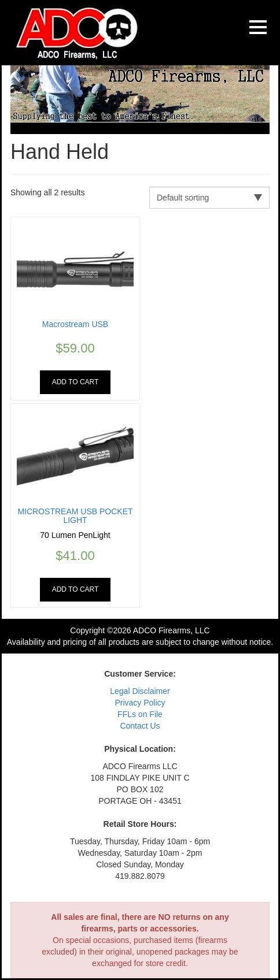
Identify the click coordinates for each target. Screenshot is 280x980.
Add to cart (75, 382)
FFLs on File (140, 714)
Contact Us (140, 726)
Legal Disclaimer (140, 691)
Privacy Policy (140, 703)
